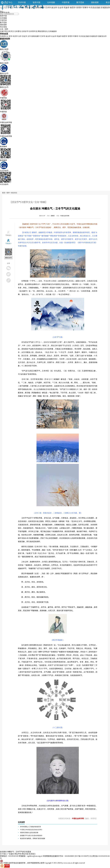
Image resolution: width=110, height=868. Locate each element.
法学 (20, 36)
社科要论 (18, 31)
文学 (29, 36)
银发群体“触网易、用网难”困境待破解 (33, 838)
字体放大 (8, 235)
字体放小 (8, 243)
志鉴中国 (3, 31)
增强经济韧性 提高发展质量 (29, 833)
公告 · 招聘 (4, 29)
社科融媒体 (52, 31)
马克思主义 (4, 36)
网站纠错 (25, 854)
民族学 (59, 36)
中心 (10, 2)
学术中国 (22, 2)
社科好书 (25, 31)
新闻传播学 (36, 36)
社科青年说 (33, 31)
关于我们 (3, 854)
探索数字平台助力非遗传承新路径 (31, 836)
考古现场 (3, 27)
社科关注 (11, 31)
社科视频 (51, 2)
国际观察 (95, 2)
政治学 (48, 36)
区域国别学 (93, 36)
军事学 (76, 36)
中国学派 (66, 2)
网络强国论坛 (43, 31)
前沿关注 (14, 193)
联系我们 (32, 854)
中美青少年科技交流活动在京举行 (31, 830)
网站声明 (18, 854)
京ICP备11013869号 (82, 856)
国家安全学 (102, 36)
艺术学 (43, 36)
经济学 (15, 36)
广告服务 (11, 854)
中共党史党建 (84, 36)
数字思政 (80, 2)
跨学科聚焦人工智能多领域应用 (30, 827)
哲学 (11, 36)
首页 (4, 193)
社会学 (54, 36)
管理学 (70, 36)
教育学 (65, 36)
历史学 (25, 36)
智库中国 (36, 2)
